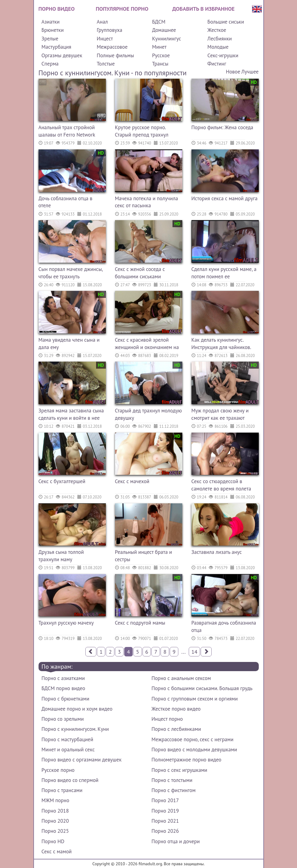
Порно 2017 (165, 800)
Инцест (105, 39)
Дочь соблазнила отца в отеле (66, 202)
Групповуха (109, 30)
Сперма (50, 64)
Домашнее (164, 30)
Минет (159, 47)
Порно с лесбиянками (176, 729)
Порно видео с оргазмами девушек (82, 760)
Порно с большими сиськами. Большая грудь (202, 688)
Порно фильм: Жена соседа (222, 127)
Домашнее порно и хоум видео (77, 709)
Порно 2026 (165, 831)
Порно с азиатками (63, 678)
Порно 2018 (55, 811)
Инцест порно (167, 719)
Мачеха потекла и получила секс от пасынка (147, 202)
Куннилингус (167, 39)
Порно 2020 (55, 821)
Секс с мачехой (132, 481)
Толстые (106, 64)
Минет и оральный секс (68, 750)
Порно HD (53, 841)
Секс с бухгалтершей (62, 481)
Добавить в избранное (203, 9)
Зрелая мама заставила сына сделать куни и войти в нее (71, 414)
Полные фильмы (115, 55)
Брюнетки (53, 30)
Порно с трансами (62, 790)
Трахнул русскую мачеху (66, 623)
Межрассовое (112, 47)
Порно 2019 (165, 811)
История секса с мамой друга (225, 198)
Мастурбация (56, 47)
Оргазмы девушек (62, 55)
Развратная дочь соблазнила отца (224, 626)
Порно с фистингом (173, 790)
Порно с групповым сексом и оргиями (195, 699)
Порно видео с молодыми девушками (194, 750)
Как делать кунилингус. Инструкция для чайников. (221, 344)
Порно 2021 (165, 821)
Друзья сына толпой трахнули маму (61, 556)
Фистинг (217, 64)
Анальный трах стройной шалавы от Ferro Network (67, 131)
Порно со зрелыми (63, 719)
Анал (102, 22)
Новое (233, 72)
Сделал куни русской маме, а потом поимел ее (224, 273)
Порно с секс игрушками (179, 770)
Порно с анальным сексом (181, 678)
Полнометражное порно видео (186, 760)
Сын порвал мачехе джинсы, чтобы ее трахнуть (71, 273)
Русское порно (58, 770)
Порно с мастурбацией (67, 739)
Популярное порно (122, 9)
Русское (161, 55)
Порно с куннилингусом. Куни (75, 729)
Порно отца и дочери (176, 841)
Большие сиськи (226, 22)
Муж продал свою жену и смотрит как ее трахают (220, 414)
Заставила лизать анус (217, 552)
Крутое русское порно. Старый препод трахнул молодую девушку (142, 132)
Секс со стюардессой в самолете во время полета (221, 485)
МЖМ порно (56, 800)
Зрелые (50, 39)
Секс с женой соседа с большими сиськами (140, 273)
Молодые (218, 47)
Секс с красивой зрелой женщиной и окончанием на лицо (147, 344)
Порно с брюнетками (65, 699)
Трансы (160, 64)
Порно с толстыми (172, 780)
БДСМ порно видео (63, 688)
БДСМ (159, 22)
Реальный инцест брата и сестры (144, 556)
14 (195, 652)
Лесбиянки (220, 39)
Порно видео (57, 9)
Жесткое (217, 30)
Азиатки (51, 22)
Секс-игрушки (223, 55)
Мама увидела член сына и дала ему (69, 344)
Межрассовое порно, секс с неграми (192, 739)
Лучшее (250, 72)
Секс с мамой (57, 851)
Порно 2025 (55, 831)
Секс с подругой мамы (140, 623)
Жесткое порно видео (176, 709)
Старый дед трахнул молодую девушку (148, 414)
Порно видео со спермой (70, 780)
